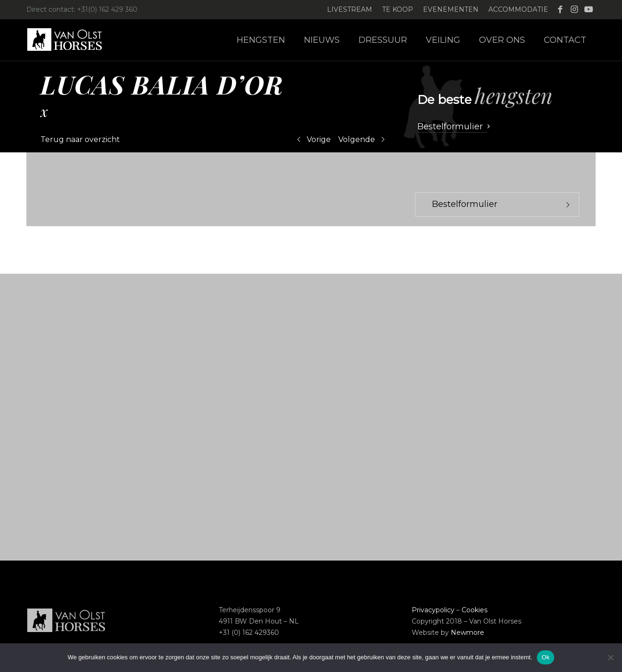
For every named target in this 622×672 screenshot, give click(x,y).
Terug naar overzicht (80, 139)
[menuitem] (350, 10)
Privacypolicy (433, 610)
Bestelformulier (465, 204)
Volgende (357, 139)
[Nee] (610, 657)
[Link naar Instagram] (574, 9)
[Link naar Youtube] (589, 9)
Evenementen (451, 9)
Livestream (350, 9)
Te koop (398, 9)
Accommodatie (518, 9)
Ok (546, 657)
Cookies (474, 610)
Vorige (319, 139)
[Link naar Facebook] (560, 9)
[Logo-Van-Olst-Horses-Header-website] (71, 40)
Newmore (467, 632)
